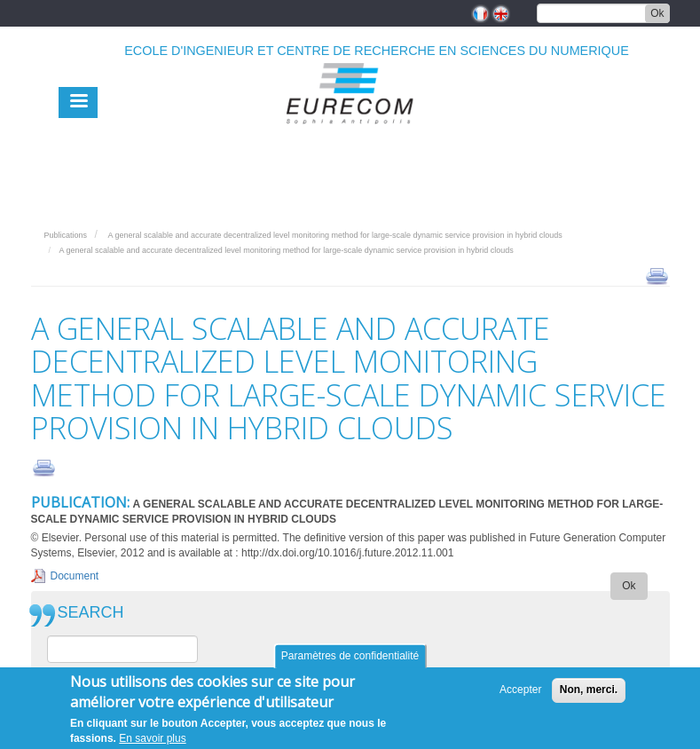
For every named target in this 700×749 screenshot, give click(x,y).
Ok (657, 13)
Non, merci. (589, 694)
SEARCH (91, 613)
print (657, 275)
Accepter (520, 694)
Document (75, 576)
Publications (66, 235)
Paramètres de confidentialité (350, 660)
